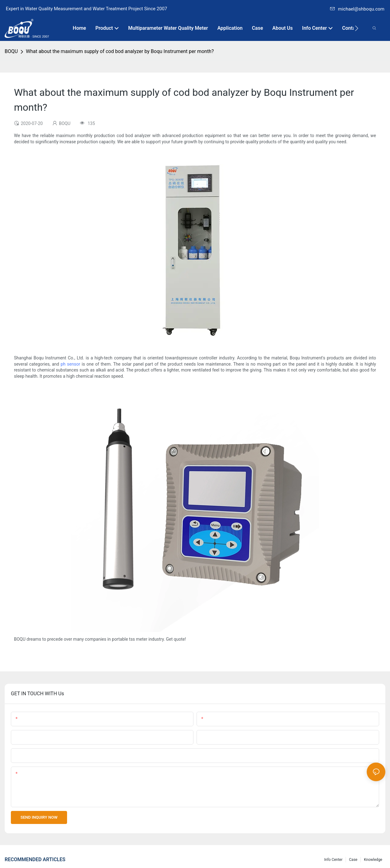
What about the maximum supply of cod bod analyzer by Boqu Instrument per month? (120, 51)
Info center (333, 860)
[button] (357, 28)
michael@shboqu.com (357, 9)
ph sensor (70, 364)
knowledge (373, 860)
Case (353, 860)
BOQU (11, 51)
